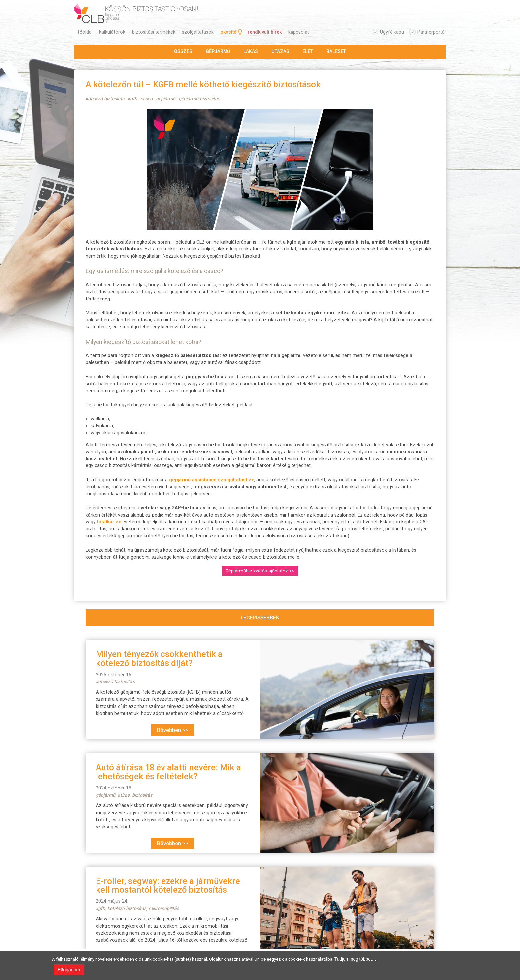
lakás (251, 51)
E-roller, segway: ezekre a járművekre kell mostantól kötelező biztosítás (168, 885)
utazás (280, 51)
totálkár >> (109, 522)
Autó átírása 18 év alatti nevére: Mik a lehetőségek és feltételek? (168, 772)
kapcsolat (299, 32)
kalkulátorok (112, 32)
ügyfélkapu (392, 32)
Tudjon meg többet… (355, 959)
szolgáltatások (198, 32)
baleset (336, 51)
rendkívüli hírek (265, 32)
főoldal (85, 32)
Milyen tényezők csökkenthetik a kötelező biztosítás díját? (159, 658)
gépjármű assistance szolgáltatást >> (212, 480)
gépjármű (218, 51)
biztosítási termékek (154, 32)
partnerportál (431, 32)
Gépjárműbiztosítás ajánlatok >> (260, 571)
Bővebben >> (173, 730)
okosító (228, 32)
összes (183, 51)
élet (308, 51)
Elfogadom (69, 970)
